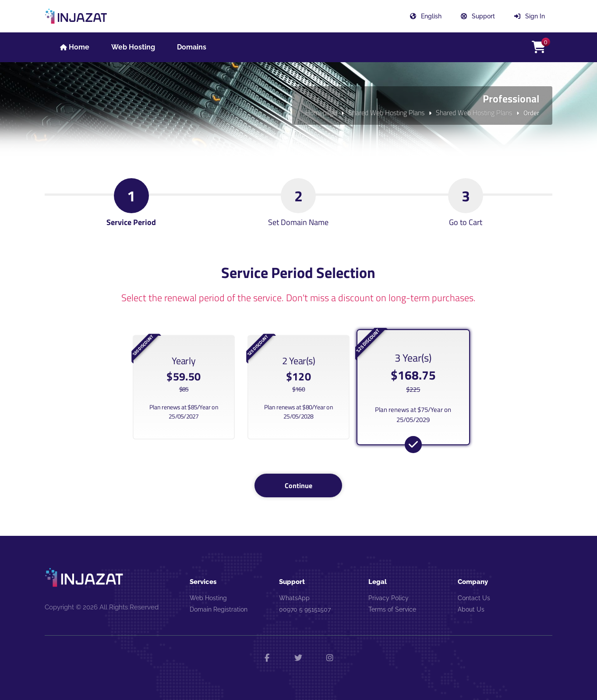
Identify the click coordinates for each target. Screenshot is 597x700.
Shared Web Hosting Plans (386, 113)
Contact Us (474, 598)
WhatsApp (294, 598)
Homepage (321, 113)
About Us (471, 609)
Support (478, 16)
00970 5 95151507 (305, 609)
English (426, 16)
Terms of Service (392, 609)
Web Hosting (208, 598)
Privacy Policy (389, 598)
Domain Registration (219, 609)
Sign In (530, 16)
